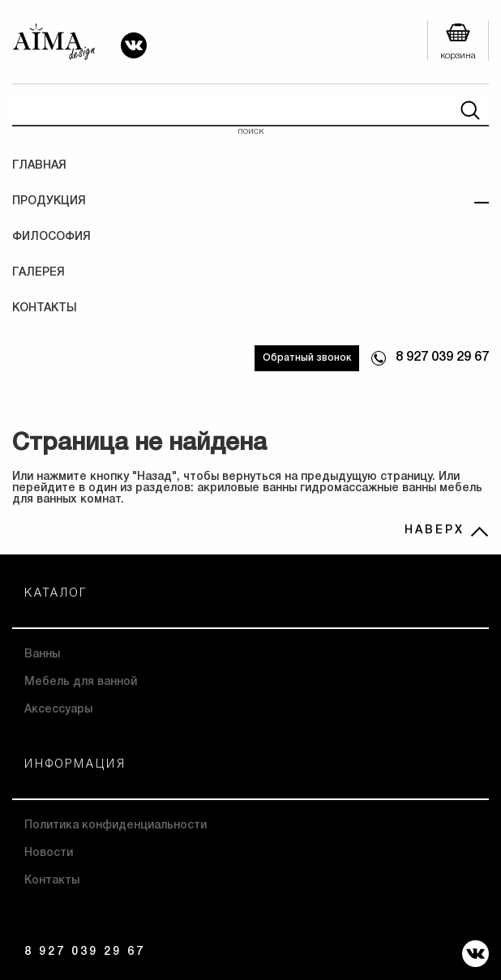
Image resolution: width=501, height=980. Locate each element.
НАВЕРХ (435, 531)
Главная (39, 166)
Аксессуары (58, 710)
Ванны (42, 655)
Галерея (39, 273)
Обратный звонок (307, 358)
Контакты (45, 308)
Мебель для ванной (81, 682)
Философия (51, 237)
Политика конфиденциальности (116, 826)
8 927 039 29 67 (442, 357)
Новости (49, 853)
